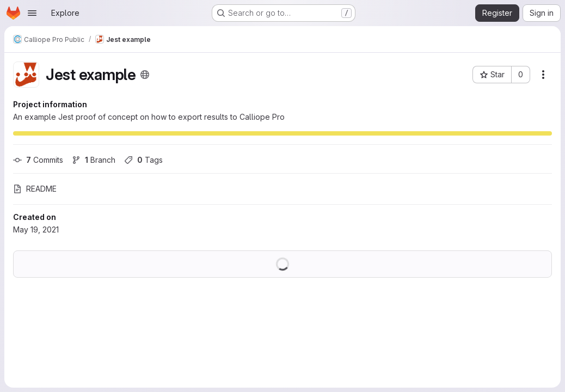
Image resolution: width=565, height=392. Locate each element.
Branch (94, 160)
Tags (143, 160)
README (35, 189)
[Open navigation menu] (32, 13)
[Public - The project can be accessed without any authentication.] (145, 75)
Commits (38, 160)
